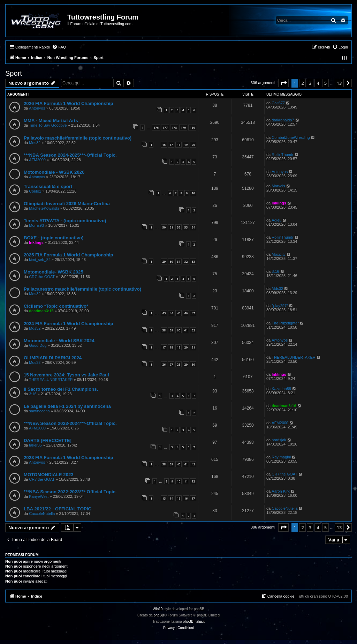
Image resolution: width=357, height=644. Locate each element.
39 (171, 464)
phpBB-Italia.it (194, 621)
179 (183, 128)
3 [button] (310, 83)
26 (164, 364)
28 (178, 364)
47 (193, 313)
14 (171, 498)
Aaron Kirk (280, 491)
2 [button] (302, 83)
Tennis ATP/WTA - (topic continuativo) (65, 221)
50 (164, 227)
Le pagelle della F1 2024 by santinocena (67, 406)
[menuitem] (59, 47)
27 (171, 364)
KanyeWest (39, 496)
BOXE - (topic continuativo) (54, 238)
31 (178, 261)
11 (186, 481)
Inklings (279, 203)
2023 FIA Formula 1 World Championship (68, 458)
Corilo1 (35, 191)
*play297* (280, 306)
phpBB (159, 615)
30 (171, 261)
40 (178, 464)
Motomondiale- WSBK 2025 (54, 272)
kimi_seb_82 (40, 260)
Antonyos (37, 108)
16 (164, 145)
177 (165, 128)
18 (178, 145)
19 (186, 145)
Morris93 (36, 225)
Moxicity (279, 254)
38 (164, 464)
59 (171, 330)
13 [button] (339, 83)
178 (174, 128)
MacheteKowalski (44, 208)
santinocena (39, 411)
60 (178, 330)
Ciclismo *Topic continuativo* (56, 306)
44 (171, 313)
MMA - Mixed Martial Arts (51, 121)
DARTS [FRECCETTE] (48, 440)
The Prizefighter (285, 323)
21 (193, 347)
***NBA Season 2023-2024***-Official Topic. (70, 423)
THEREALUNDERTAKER (294, 357)
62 (193, 330)
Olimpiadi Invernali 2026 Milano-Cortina (67, 204)
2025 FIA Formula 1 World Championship (68, 255)
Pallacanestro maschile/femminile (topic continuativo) (82, 289)
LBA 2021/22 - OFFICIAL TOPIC (58, 509)
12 (193, 481)
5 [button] (325, 83)
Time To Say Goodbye (48, 125)
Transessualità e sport (48, 186)
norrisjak (279, 440)
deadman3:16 (41, 311)
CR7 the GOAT (42, 277)
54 (193, 227)
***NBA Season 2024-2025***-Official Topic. (70, 155)
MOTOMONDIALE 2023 (49, 475)
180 (192, 128)
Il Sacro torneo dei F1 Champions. (61, 389)
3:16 (275, 271)
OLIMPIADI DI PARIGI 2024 (53, 358)
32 (186, 261)
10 (193, 193)
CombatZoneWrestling (291, 137)
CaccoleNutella (42, 514)
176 (156, 128)
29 (164, 261)
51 (171, 227)
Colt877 (278, 103)
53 (186, 227)
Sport (14, 73)
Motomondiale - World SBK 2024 (59, 341)
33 (193, 261)
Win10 (158, 609)
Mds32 (35, 143)
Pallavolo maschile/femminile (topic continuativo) (78, 138)
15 (178, 498)
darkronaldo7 (283, 120)
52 (178, 227)
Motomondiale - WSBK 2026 (54, 172)
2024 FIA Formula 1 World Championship (68, 324)
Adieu (276, 220)
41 (186, 464)
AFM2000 (37, 160)
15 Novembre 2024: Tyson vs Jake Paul (66, 375)
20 (193, 145)
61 (186, 330)
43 (164, 313)
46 (186, 313)
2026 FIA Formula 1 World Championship (68, 103)
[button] (283, 83)
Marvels (278, 186)
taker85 (35, 445)
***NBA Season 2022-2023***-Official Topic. (70, 492)
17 (171, 145)
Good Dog (38, 345)
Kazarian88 (281, 389)
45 (178, 313)
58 (164, 330)
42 (193, 464)
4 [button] (318, 83)
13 (164, 498)
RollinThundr (282, 155)
